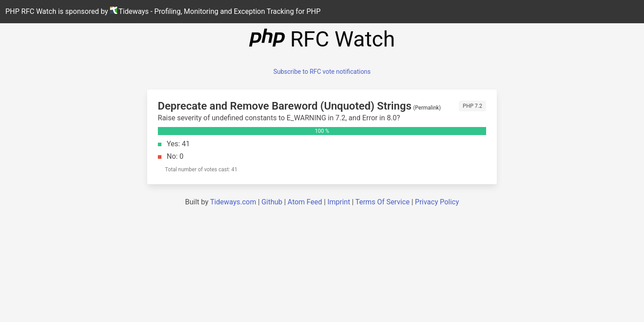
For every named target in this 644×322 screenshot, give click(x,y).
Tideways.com (233, 202)
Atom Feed (305, 202)
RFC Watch (322, 39)
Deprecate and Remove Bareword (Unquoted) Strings (285, 106)
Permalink (427, 108)
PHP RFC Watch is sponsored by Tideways (163, 11)
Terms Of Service (382, 202)
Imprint (339, 202)
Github (272, 202)
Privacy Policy (437, 202)
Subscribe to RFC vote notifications (322, 72)
